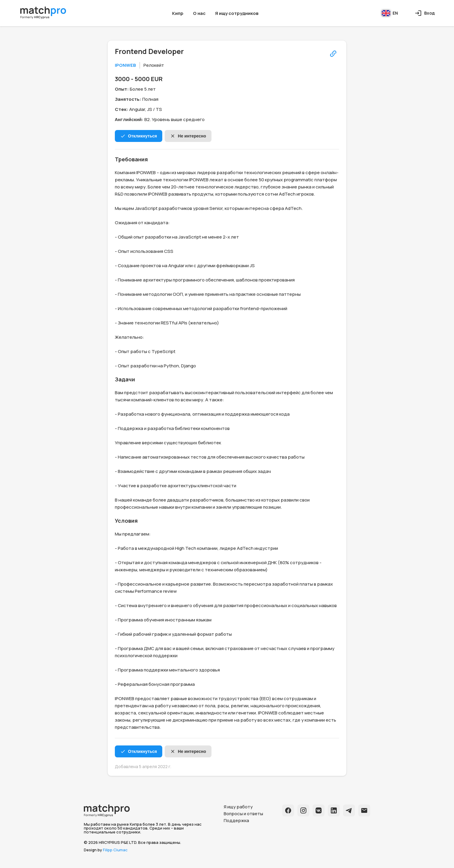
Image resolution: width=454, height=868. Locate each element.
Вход (425, 13)
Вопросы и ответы (243, 814)
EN (390, 13)
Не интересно (188, 136)
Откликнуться (139, 136)
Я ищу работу (238, 807)
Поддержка (236, 820)
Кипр (178, 13)
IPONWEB (125, 65)
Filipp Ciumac (115, 850)
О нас (199, 13)
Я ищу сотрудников (237, 13)
